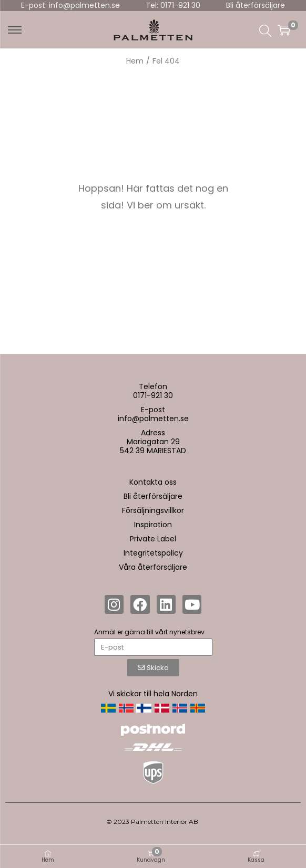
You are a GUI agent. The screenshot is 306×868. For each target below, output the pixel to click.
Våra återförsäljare (153, 567)
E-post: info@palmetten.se (70, 5)
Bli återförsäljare (256, 5)
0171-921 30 (153, 395)
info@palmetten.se (153, 419)
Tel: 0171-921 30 (173, 5)
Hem (135, 61)
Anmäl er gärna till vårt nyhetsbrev (149, 632)
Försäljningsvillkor (153, 510)
